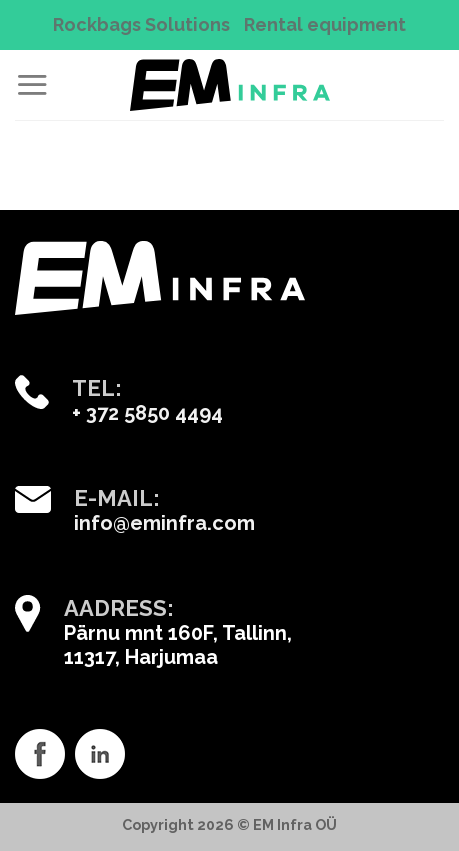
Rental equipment (325, 24)
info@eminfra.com (164, 523)
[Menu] (32, 84)
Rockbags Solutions (141, 24)
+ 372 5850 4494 (147, 413)
